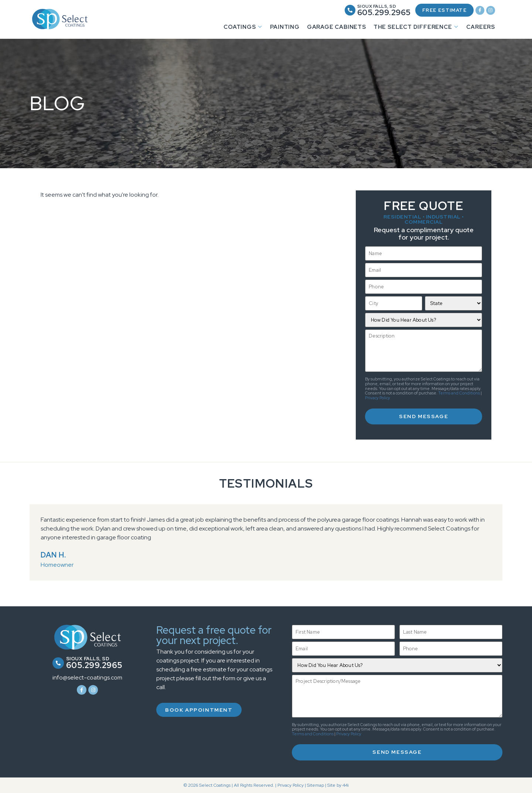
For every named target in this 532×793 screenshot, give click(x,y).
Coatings (243, 28)
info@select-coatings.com (87, 678)
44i (346, 785)
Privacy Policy (378, 399)
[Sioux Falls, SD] (341, 11)
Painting (285, 28)
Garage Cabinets (337, 28)
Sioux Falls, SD (368, 7)
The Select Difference (416, 28)
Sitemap (316, 785)
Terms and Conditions (459, 394)
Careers (481, 28)
